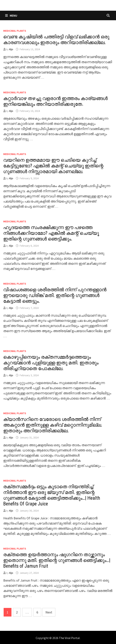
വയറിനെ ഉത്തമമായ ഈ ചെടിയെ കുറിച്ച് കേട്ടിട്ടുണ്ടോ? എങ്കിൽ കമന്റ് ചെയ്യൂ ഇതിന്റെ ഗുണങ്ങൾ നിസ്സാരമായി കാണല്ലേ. (53, 166)
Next (49, 612)
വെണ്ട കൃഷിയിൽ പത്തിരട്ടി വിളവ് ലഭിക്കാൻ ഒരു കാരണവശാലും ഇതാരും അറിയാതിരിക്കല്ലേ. (56, 40)
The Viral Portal (69, 638)
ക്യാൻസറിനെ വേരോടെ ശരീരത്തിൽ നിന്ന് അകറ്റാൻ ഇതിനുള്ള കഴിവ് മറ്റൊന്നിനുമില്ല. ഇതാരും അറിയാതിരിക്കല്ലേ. (53, 425)
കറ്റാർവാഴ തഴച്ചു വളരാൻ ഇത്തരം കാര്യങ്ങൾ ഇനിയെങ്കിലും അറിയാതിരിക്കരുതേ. (55, 101)
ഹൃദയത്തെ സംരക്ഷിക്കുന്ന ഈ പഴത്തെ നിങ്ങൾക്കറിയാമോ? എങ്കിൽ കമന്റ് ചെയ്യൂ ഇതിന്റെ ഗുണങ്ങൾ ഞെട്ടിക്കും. (51, 233)
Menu (11, 15)
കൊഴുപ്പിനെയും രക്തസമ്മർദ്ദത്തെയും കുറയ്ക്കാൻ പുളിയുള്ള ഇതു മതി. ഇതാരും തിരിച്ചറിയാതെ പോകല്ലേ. (51, 363)
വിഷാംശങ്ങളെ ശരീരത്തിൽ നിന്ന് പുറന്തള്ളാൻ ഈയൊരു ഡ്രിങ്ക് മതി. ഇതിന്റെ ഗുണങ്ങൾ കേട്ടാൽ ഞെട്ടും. (55, 295)
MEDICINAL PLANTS (15, 31)
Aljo (11, 49)
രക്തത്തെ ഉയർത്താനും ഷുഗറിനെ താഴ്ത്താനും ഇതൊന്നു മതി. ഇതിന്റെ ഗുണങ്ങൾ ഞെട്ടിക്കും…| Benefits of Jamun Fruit (57, 560)
